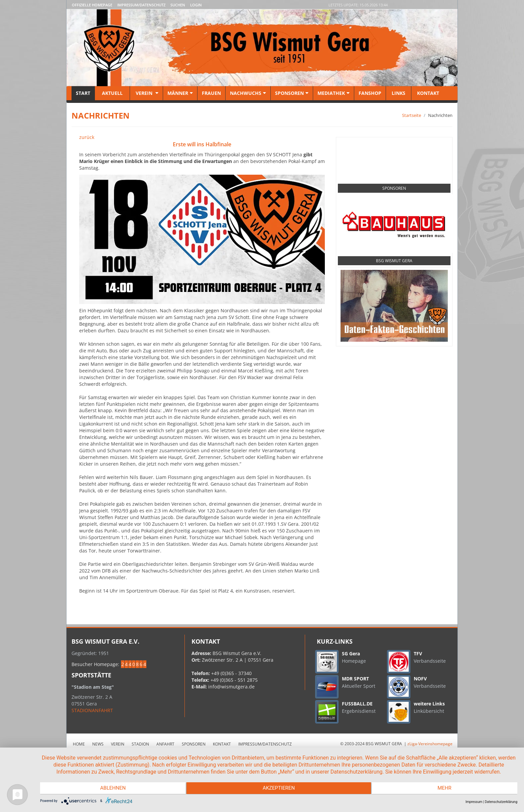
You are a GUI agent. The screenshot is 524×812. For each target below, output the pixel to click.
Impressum (474, 802)
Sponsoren (292, 93)
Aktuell (112, 93)
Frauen (211, 93)
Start (83, 93)
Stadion (140, 744)
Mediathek (334, 93)
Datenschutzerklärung (501, 802)
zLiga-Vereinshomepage (430, 744)
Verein (146, 93)
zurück (87, 137)
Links (399, 93)
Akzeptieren (279, 789)
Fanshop (370, 93)
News (98, 744)
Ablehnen (111, 789)
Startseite (412, 115)
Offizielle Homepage (92, 5)
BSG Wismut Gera (394, 261)
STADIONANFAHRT (92, 710)
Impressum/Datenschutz (141, 5)
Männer (180, 93)
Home (79, 744)
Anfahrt (165, 744)
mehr (446, 789)
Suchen (178, 5)
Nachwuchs (248, 93)
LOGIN (196, 5)
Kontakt (427, 93)
